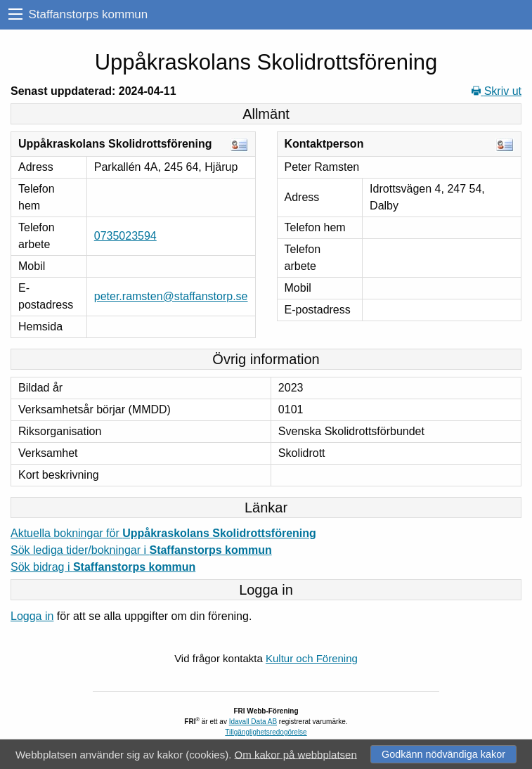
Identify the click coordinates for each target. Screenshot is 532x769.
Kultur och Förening (312, 658)
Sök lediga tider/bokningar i (141, 550)
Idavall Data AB (253, 722)
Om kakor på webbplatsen (296, 754)
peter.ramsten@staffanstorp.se (171, 296)
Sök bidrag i (103, 567)
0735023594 (125, 236)
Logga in (32, 616)
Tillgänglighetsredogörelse (266, 732)
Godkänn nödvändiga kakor (443, 754)
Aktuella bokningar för (163, 533)
